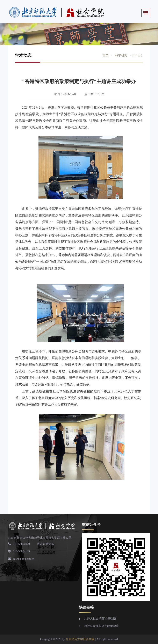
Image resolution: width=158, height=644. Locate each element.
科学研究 (121, 55)
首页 (106, 55)
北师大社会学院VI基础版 (100, 619)
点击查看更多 (46, 544)
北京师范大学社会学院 (80, 639)
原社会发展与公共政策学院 (101, 626)
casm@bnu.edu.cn (21, 559)
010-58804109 (19, 551)
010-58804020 (19, 544)
